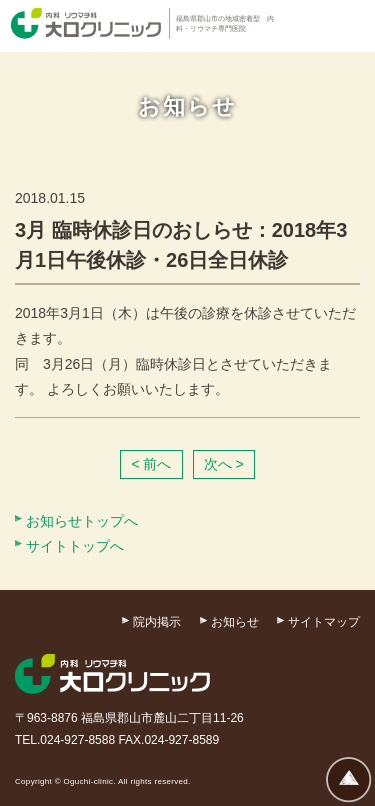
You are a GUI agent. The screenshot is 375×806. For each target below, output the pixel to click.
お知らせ (235, 622)
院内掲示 (157, 622)
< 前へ (151, 464)
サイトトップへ (75, 546)
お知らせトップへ (82, 521)
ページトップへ (349, 779)
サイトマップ (324, 622)
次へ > (224, 464)
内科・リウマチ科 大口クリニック (86, 23)
